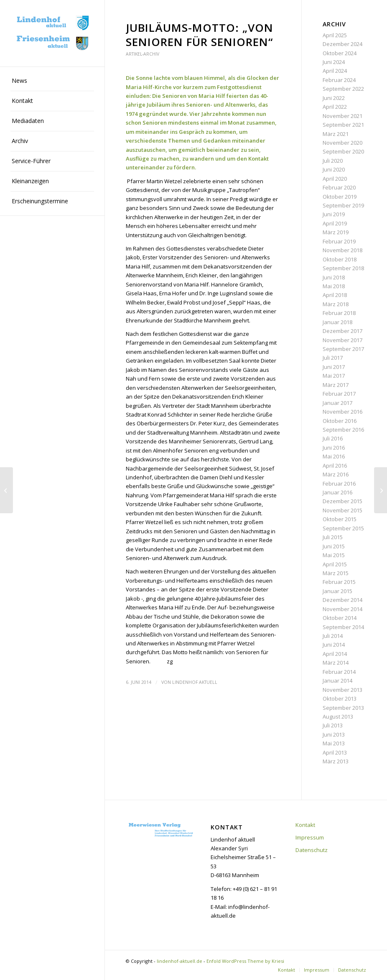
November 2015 (342, 510)
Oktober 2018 (340, 259)
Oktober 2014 (340, 618)
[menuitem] (52, 81)
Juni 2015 (334, 546)
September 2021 (343, 125)
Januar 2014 (337, 681)
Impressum (310, 837)
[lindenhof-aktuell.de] (52, 33)
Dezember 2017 (342, 331)
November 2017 (342, 340)
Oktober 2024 (340, 53)
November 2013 (342, 690)
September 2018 (343, 268)
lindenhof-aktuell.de (179, 961)
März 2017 (336, 385)
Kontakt (305, 825)
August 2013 (338, 716)
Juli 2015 (333, 537)
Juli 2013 (333, 725)
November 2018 (342, 250)
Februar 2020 (339, 187)
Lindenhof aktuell (195, 682)
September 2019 (343, 205)
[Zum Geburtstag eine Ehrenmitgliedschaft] (6, 490)
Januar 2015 (337, 591)
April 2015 (335, 564)
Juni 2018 (334, 277)
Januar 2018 (337, 322)
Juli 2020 (333, 161)
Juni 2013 (334, 734)
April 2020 (335, 179)
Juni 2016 (334, 448)
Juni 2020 (334, 169)
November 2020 (342, 143)
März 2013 (336, 761)
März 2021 (336, 134)
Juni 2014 (334, 645)
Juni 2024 (334, 62)
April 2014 (335, 654)
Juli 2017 (333, 358)
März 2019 (336, 232)
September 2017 (343, 349)
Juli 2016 (333, 438)
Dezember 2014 (342, 600)
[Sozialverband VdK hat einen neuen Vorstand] (381, 490)
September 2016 (343, 430)
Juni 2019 (334, 214)
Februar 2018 (339, 313)
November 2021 (342, 116)
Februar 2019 (339, 241)
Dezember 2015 (342, 501)
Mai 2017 (334, 376)
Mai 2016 (334, 456)
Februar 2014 (339, 672)
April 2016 (335, 466)
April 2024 (335, 71)
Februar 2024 (339, 80)
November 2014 (342, 609)
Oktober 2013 (340, 699)
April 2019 (335, 223)
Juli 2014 (333, 636)
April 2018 (335, 295)
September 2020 (343, 151)
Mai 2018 (334, 286)
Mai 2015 (334, 555)
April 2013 (335, 752)
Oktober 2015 (340, 519)
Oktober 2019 (340, 197)
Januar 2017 (337, 403)
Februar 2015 (339, 582)
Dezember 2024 (342, 44)
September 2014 (343, 627)
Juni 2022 (334, 98)
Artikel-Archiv (143, 54)
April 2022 (335, 107)
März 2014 (336, 663)
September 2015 (343, 528)
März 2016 (336, 474)
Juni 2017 (334, 367)
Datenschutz (312, 850)
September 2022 (343, 89)
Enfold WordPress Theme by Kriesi (245, 961)
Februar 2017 (339, 394)
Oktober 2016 (340, 421)
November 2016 (342, 412)
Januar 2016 (337, 492)
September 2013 (343, 708)
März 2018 (336, 304)
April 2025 (335, 35)
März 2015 (336, 573)
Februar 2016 (339, 484)
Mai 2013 (334, 743)
